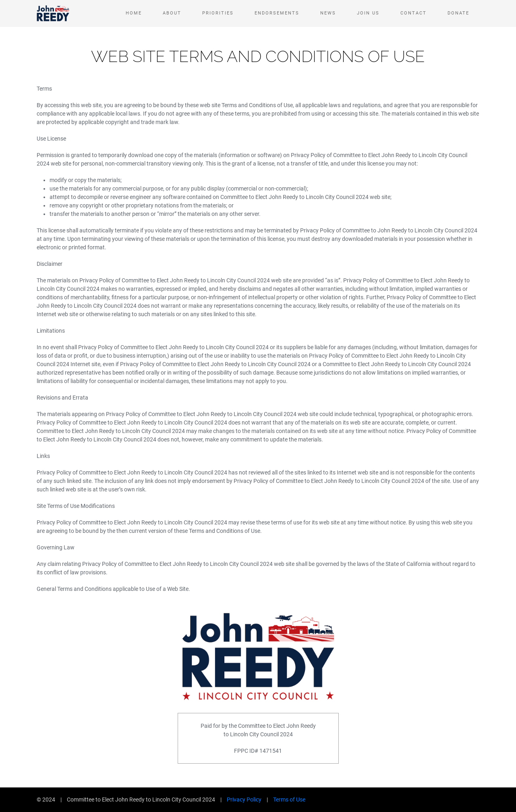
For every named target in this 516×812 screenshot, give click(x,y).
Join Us (368, 13)
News (328, 13)
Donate (458, 13)
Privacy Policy (244, 800)
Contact (413, 13)
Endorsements (277, 13)
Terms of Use (289, 800)
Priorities (218, 13)
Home (134, 13)
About (172, 13)
